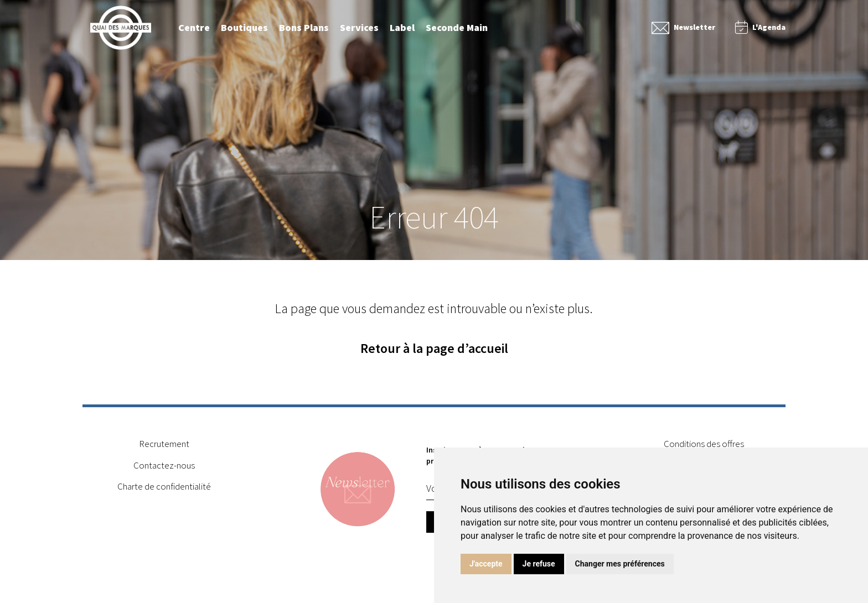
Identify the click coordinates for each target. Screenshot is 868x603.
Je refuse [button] (539, 564)
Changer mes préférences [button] (620, 564)
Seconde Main (457, 27)
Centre (194, 27)
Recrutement (164, 448)
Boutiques (244, 27)
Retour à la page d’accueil (434, 349)
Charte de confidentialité (164, 490)
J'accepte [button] (486, 564)
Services (359, 27)
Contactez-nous (164, 469)
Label (402, 27)
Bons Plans (304, 27)
